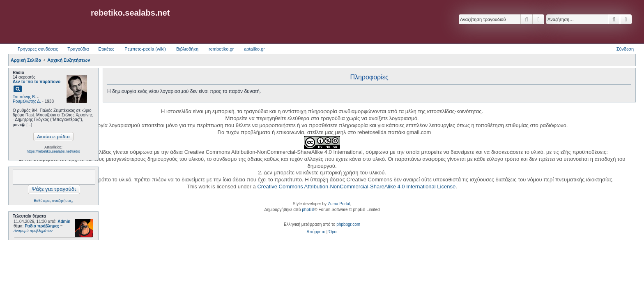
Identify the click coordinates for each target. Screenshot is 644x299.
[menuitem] (316, 232)
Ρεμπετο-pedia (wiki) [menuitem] (145, 49)
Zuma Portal (339, 204)
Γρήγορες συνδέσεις (38, 49)
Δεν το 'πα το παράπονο (37, 82)
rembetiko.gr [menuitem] (221, 49)
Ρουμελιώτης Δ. (27, 101)
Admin (64, 221)
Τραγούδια (78, 49)
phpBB (308, 210)
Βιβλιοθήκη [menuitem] (187, 49)
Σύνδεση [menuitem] (625, 49)
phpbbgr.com (348, 224)
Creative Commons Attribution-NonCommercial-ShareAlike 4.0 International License (356, 187)
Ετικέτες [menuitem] (106, 49)
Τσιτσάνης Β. (24, 97)
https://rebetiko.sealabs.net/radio (53, 151)
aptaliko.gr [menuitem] (254, 49)
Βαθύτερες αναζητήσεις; (53, 201)
